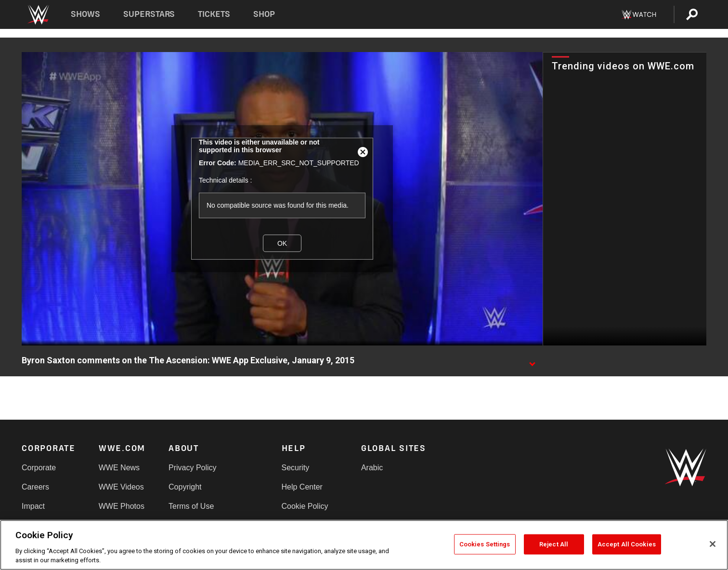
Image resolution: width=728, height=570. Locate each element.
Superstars (149, 14)
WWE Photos (122, 506)
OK (282, 243)
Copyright (185, 487)
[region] (364, 545)
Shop (264, 14)
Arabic (372, 468)
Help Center (302, 487)
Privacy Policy (193, 468)
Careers (35, 487)
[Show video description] (532, 361)
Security (296, 468)
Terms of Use (191, 506)
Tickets (214, 14)
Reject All (554, 544)
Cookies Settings (485, 544)
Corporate (39, 468)
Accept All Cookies (627, 544)
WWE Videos (121, 487)
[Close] (713, 544)
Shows (85, 14)
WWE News (119, 468)
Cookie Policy (305, 506)
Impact (33, 506)
